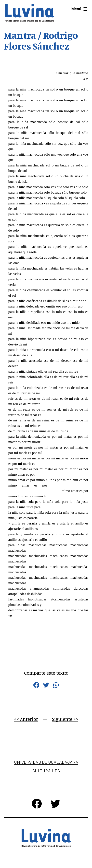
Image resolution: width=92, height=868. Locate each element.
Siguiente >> (65, 719)
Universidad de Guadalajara (46, 762)
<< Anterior (26, 719)
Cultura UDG (46, 771)
